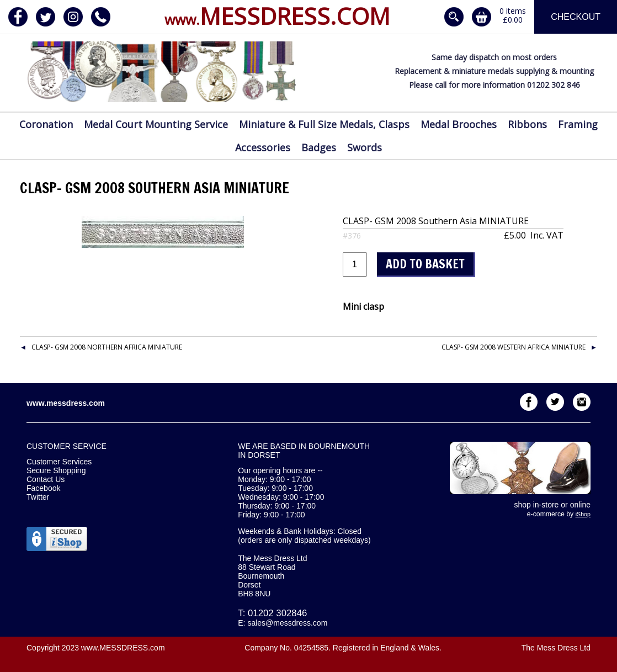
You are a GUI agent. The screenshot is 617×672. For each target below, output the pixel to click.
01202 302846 (277, 613)
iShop (583, 514)
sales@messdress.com (287, 623)
